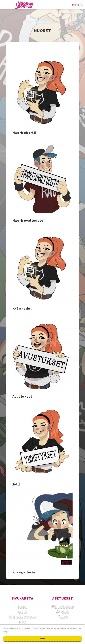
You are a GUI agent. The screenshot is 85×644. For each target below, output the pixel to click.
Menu (76, 5)
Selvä (42, 639)
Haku (65, 617)
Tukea (22, 622)
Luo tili (65, 612)
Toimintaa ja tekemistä (22, 617)
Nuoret (22, 612)
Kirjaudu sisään (65, 606)
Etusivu (22, 606)
